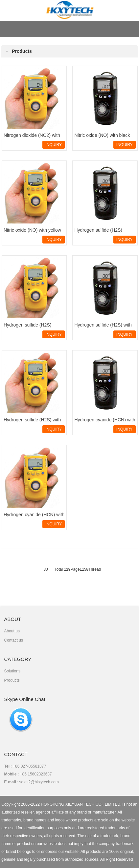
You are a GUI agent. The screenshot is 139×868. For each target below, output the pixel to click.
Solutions (12, 671)
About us (12, 631)
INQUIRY (54, 145)
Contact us (14, 640)
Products (12, 680)
